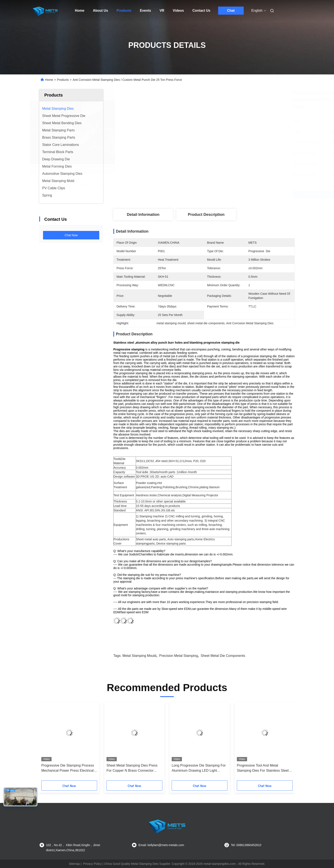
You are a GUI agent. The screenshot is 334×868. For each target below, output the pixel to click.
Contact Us (201, 11)
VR (162, 11)
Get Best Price (227, 195)
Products (124, 11)
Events (145, 11)
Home (80, 11)
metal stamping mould (139, 656)
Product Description (206, 215)
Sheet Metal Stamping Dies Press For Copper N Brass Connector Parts (132, 768)
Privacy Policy (92, 864)
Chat (231, 11)
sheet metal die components (223, 656)
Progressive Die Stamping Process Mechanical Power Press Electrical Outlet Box (68, 768)
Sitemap (74, 864)
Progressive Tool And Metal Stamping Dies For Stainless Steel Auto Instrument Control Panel (263, 768)
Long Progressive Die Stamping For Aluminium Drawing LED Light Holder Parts (199, 768)
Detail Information (143, 215)
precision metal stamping (178, 656)
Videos (178, 11)
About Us (100, 11)
